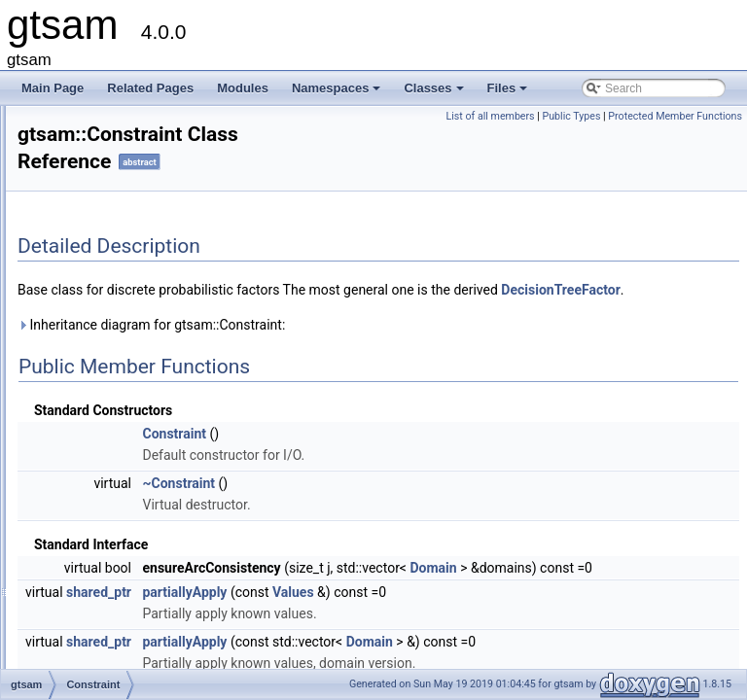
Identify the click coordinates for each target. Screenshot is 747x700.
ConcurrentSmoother (134, 248)
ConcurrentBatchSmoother (149, 120)
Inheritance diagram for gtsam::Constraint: (394, 346)
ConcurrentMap (120, 227)
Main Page (53, 88)
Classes (435, 93)
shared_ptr (342, 635)
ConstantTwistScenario (140, 376)
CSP (92, 483)
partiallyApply (427, 635)
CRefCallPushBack (129, 462)
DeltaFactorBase (123, 590)
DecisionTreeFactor (130, 547)
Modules (243, 88)
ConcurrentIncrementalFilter (152, 184)
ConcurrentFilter (122, 162)
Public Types (708, 116)
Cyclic (95, 505)
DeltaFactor (110, 569)
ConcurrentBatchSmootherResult (165, 141)
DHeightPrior (113, 633)
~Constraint (422, 505)
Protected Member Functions (675, 138)
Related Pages (150, 88)
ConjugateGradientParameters (159, 291)
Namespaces (338, 93)
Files (509, 93)
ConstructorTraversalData (146, 419)
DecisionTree (114, 526)
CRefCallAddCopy (127, 440)
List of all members (627, 116)
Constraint (107, 398)
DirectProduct (115, 654)
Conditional (109, 269)
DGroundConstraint (130, 612)
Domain (676, 589)
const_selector (117, 312)
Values (536, 635)
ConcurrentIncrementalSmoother (164, 205)
